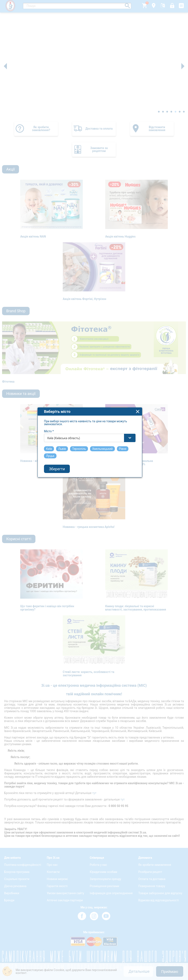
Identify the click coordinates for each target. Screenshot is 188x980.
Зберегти (61, 499)
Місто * (53, 461)
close (142, 442)
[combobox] (94, 468)
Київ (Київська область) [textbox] (68, 468)
